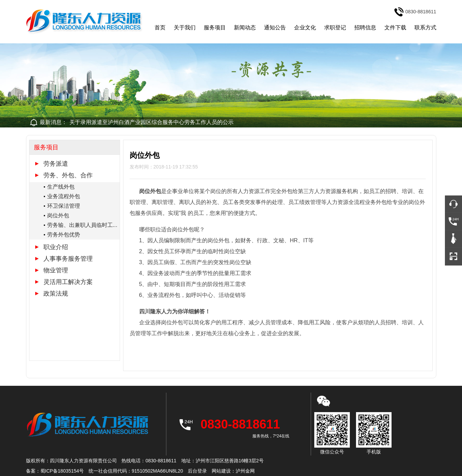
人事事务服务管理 (68, 259)
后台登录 (197, 471)
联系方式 (425, 28)
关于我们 (185, 28)
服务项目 (215, 28)
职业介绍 (56, 247)
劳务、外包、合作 (68, 175)
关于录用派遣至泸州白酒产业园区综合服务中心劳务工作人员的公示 (151, 122)
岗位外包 (58, 215)
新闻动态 (245, 28)
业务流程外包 (64, 196)
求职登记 (335, 28)
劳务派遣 (56, 164)
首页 (160, 28)
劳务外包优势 (64, 235)
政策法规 (56, 294)
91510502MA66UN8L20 (157, 471)
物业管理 (56, 270)
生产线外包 (61, 187)
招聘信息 (365, 28)
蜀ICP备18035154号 (62, 471)
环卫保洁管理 (64, 206)
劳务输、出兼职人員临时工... (82, 225)
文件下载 (395, 28)
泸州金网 (245, 471)
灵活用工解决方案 (68, 282)
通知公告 (275, 28)
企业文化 (305, 28)
